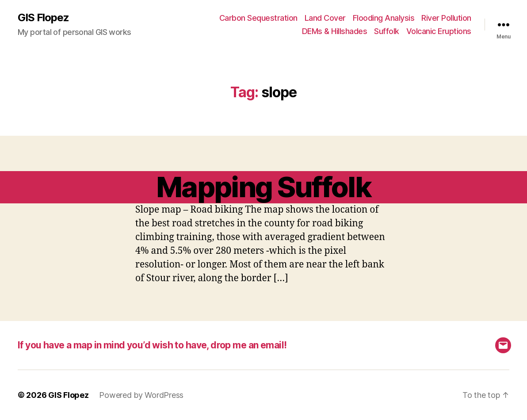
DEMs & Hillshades (335, 31)
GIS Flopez (43, 18)
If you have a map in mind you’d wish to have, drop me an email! (152, 345)
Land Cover (325, 18)
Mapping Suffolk (263, 187)
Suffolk (387, 31)
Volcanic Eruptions (439, 31)
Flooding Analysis (384, 18)
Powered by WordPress (141, 395)
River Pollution (446, 18)
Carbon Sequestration (258, 18)
